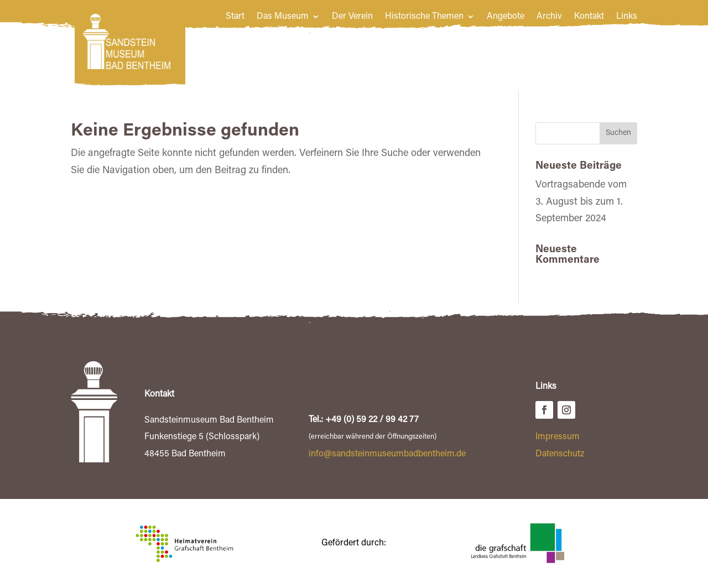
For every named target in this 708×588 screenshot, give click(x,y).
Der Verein (352, 17)
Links (627, 17)
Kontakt (589, 17)
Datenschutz (560, 454)
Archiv (549, 17)
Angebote (506, 17)
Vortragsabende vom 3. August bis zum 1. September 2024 (581, 202)
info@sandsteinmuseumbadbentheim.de (387, 454)
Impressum (558, 437)
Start (235, 17)
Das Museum (283, 17)
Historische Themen (424, 17)
